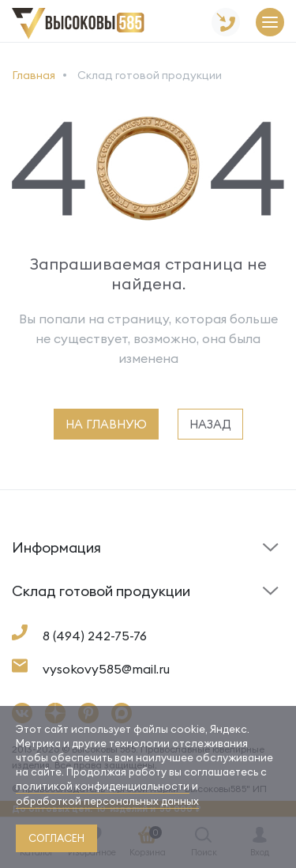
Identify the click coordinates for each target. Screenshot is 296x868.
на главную (106, 424)
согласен (56, 838)
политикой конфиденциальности (103, 786)
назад (210, 424)
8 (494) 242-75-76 (95, 636)
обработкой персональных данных (107, 801)
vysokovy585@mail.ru (106, 669)
